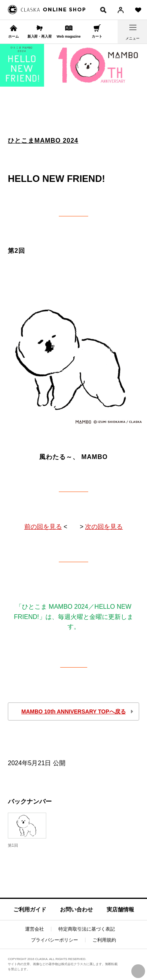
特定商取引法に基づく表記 (87, 929)
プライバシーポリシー (54, 940)
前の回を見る (43, 527)
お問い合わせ (76, 909)
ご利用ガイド (30, 909)
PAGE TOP (138, 971)
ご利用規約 (104, 940)
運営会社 (34, 929)
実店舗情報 (120, 909)
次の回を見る (104, 527)
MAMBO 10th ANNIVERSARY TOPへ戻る (73, 711)
